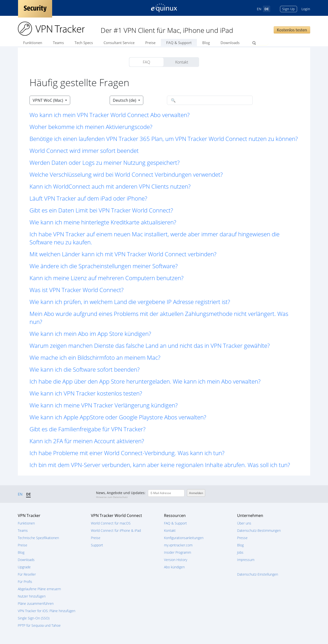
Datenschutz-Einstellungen (258, 574)
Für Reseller (27, 574)
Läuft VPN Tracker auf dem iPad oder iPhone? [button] (88, 198)
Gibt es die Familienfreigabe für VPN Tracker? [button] (87, 429)
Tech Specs (84, 43)
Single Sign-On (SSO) (34, 618)
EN (259, 9)
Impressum (246, 560)
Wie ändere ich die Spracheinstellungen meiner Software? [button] (104, 266)
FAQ (146, 62)
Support (97, 545)
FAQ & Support (179, 43)
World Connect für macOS (111, 523)
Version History (176, 560)
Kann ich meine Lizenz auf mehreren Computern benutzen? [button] (106, 278)
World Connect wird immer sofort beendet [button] (84, 151)
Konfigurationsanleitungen (184, 538)
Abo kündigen (174, 567)
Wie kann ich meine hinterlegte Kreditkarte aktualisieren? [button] (103, 222)
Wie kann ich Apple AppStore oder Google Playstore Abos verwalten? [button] (118, 417)
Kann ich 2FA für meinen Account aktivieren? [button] (87, 441)
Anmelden (196, 493)
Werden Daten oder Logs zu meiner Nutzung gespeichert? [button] (105, 162)
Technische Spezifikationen (38, 538)
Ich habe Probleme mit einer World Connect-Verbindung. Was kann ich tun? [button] (127, 453)
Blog (206, 43)
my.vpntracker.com (178, 545)
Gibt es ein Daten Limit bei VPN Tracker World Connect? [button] (101, 210)
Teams (58, 43)
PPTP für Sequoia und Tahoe (39, 625)
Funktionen (33, 43)
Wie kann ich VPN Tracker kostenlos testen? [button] (86, 393)
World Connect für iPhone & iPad (116, 530)
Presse (242, 538)
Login (306, 9)
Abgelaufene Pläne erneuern (39, 589)
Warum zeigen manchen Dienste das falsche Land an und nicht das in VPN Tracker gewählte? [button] (150, 345)
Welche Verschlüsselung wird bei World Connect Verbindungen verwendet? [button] (126, 174)
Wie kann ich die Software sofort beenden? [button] (85, 369)
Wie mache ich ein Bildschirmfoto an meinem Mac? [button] (95, 357)
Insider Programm (178, 552)
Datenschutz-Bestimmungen (259, 530)
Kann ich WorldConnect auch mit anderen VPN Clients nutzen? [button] (110, 186)
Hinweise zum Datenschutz (112, 497)
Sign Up (289, 9)
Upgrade (24, 567)
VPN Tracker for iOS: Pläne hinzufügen (47, 611)
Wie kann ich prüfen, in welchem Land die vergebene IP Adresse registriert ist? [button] (130, 302)
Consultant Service (119, 43)
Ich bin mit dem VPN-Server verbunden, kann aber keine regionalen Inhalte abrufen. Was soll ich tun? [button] (160, 465)
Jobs (240, 552)
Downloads (230, 43)
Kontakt (182, 62)
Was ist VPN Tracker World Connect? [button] (77, 290)
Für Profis (25, 582)
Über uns (244, 523)
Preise (150, 43)
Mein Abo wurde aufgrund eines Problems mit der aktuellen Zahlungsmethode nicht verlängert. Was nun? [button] (159, 318)
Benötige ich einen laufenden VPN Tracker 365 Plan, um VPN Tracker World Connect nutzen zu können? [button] (164, 139)
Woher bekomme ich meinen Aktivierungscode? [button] (91, 127)
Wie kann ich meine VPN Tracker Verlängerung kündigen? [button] (104, 405)
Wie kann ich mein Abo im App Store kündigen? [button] (90, 334)
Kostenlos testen (292, 30)
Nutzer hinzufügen (32, 596)
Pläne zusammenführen (36, 603)
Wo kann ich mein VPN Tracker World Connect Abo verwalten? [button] (110, 115)
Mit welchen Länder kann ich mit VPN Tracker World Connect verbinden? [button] (123, 254)
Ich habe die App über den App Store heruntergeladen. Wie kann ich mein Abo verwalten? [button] (145, 381)
